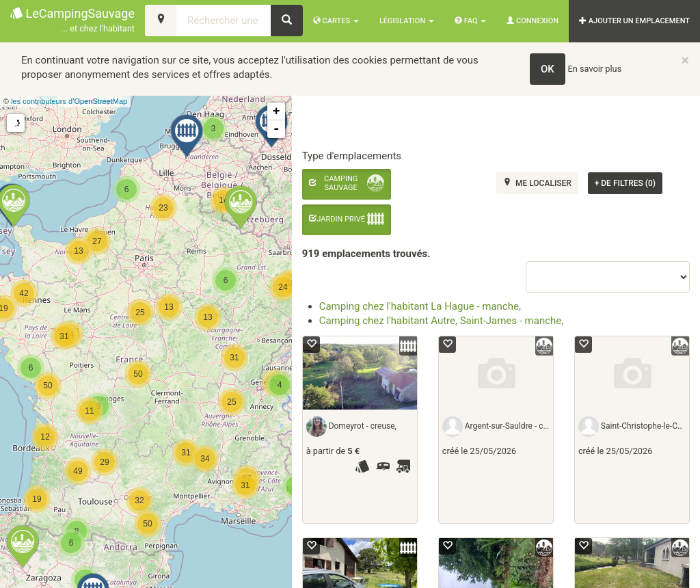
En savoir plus (595, 69)
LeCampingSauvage (72, 21)
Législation (407, 21)
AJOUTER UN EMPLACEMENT (634, 21)
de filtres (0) (625, 183)
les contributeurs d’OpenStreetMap (69, 101)
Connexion (533, 21)
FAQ (470, 21)
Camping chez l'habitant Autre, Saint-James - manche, (442, 321)
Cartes (336, 21)
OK (548, 69)
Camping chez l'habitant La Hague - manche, (420, 306)
